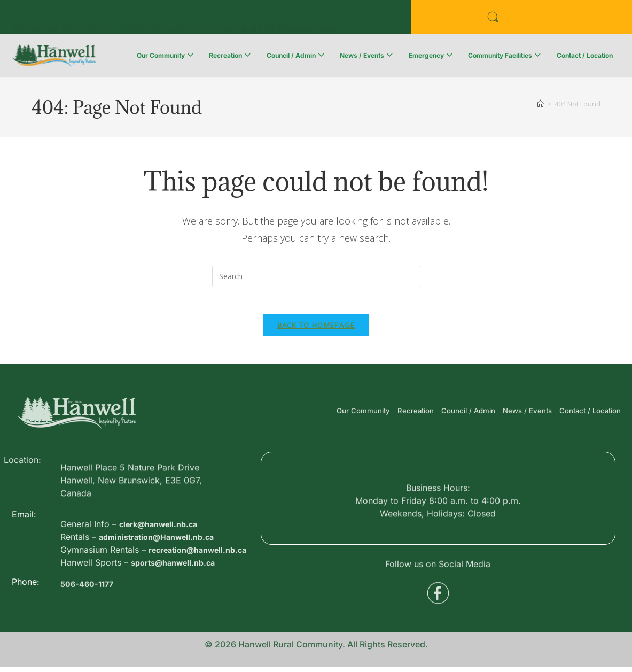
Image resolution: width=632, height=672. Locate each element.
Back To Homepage (316, 330)
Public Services (159, 20)
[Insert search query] (316, 276)
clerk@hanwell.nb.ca (163, 563)
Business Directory (60, 20)
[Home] (540, 104)
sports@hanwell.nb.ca (178, 615)
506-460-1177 (89, 602)
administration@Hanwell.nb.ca (163, 576)
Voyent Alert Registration (275, 20)
